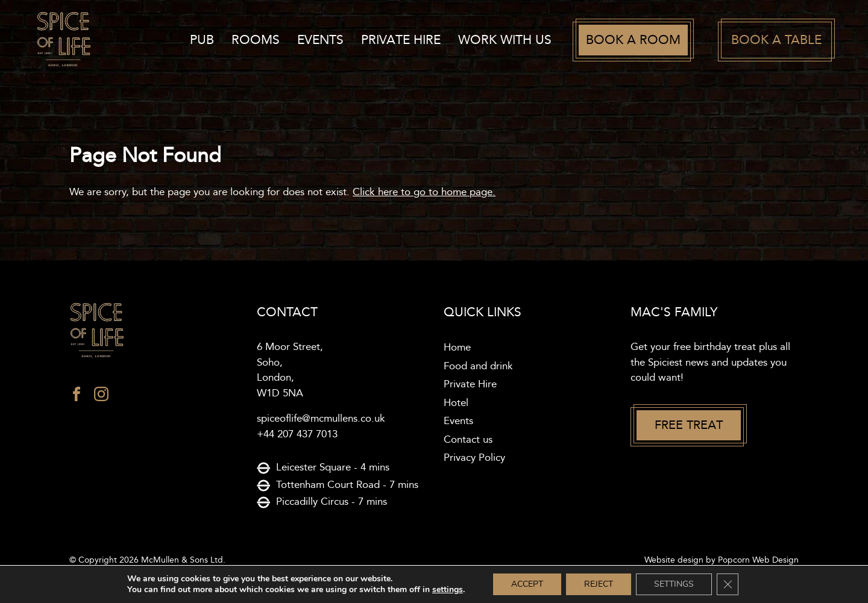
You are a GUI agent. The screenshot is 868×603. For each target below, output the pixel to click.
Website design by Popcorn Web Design (722, 560)
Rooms (256, 40)
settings (448, 590)
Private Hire (401, 40)
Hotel (456, 403)
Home (457, 348)
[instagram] (101, 397)
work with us (505, 40)
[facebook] (77, 397)
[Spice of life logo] (153, 331)
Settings (674, 584)
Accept (527, 584)
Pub (202, 40)
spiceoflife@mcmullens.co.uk (321, 419)
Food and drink (478, 366)
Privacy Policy (474, 458)
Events (320, 40)
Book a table (776, 40)
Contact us (468, 440)
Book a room (633, 40)
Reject (599, 584)
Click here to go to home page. (424, 192)
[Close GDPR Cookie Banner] (728, 584)
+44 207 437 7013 (297, 434)
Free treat (689, 425)
